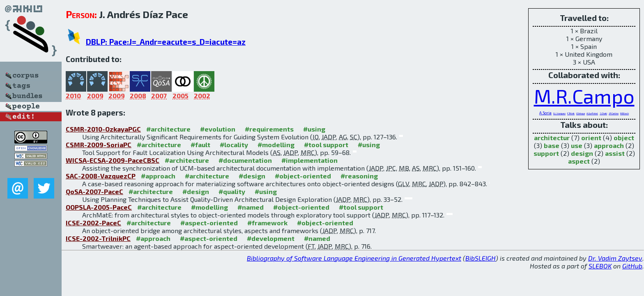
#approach (158, 176)
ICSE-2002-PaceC (93, 223)
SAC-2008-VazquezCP (101, 176)
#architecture (168, 129)
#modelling (276, 145)
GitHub (632, 266)
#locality (234, 145)
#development (271, 238)
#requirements (269, 129)
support (546, 153)
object (624, 138)
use (577, 145)
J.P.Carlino (614, 113)
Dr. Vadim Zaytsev (615, 258)
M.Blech (624, 113)
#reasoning (359, 176)
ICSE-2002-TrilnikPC (98, 238)
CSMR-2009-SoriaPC (99, 145)
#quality (232, 191)
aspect (579, 161)
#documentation (245, 160)
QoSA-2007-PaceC (94, 191)
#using (314, 129)
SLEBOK (600, 266)
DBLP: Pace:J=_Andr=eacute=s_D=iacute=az (166, 42)
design (582, 153)
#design (252, 176)
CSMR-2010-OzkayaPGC (103, 129)
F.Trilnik (571, 113)
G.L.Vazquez (559, 113)
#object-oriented (303, 176)
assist (615, 153)
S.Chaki (603, 113)
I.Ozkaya (581, 113)
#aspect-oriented (209, 223)
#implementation (309, 160)
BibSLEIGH (481, 258)
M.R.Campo (584, 96)
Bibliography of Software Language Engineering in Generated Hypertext (354, 258)
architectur (552, 138)
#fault (200, 145)
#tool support (326, 145)
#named (251, 207)
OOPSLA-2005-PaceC (99, 207)
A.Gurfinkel (592, 113)
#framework (267, 223)
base (552, 145)
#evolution (218, 129)
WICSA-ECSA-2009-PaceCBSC (113, 160)
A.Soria (545, 113)
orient (591, 138)
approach (609, 145)
